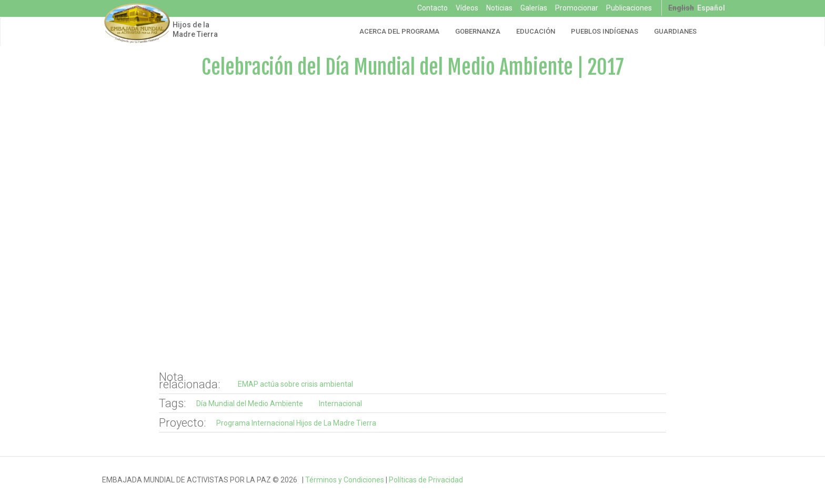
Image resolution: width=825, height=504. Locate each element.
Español (711, 8)
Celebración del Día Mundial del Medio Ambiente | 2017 (413, 67)
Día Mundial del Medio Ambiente (250, 404)
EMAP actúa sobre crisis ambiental (295, 384)
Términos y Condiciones (345, 480)
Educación (536, 31)
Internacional (340, 404)
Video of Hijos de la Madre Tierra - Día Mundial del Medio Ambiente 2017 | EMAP (412, 226)
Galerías (534, 8)
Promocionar (577, 8)
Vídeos (467, 8)
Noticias (499, 8)
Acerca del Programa (399, 31)
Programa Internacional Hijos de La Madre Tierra (296, 423)
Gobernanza (478, 31)
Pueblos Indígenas (605, 31)
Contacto (432, 8)
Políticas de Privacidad (426, 480)
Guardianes (675, 31)
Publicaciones (629, 8)
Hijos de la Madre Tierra (195, 29)
